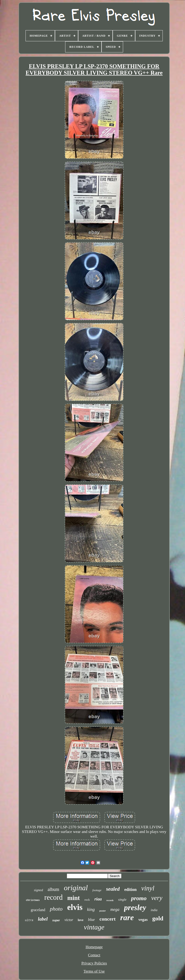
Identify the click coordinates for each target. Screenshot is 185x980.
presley (135, 908)
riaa (98, 899)
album (53, 889)
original (76, 888)
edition (130, 890)
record (53, 897)
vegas (143, 920)
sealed (113, 889)
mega (115, 909)
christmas (33, 900)
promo (139, 898)
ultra (29, 920)
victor (69, 920)
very (157, 898)
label (43, 919)
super (56, 920)
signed (38, 890)
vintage (94, 927)
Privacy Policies (94, 963)
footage (97, 890)
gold (158, 918)
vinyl (148, 888)
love (81, 920)
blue (91, 920)
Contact (94, 955)
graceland (38, 910)
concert (108, 919)
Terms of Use (94, 971)
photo (56, 909)
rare (127, 917)
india (154, 910)
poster (103, 911)
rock (87, 900)
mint (73, 898)
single (122, 900)
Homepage (94, 947)
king (91, 909)
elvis (75, 907)
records (110, 900)
